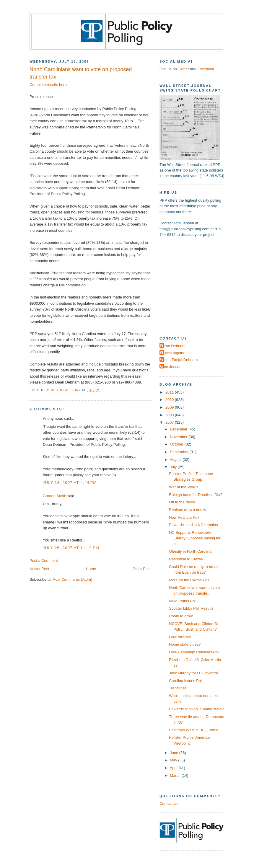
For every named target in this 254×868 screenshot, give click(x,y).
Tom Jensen (171, 367)
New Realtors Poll (184, 517)
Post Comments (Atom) (73, 579)
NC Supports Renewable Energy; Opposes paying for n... (195, 538)
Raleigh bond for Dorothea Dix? (196, 495)
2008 (170, 415)
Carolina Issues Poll (186, 681)
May (174, 760)
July (174, 467)
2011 (170, 392)
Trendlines (178, 688)
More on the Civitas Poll (189, 580)
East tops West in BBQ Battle (194, 730)
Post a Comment (44, 561)
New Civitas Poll (183, 601)
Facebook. (206, 69)
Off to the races (182, 502)
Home (91, 569)
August (176, 460)
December (179, 429)
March (176, 775)
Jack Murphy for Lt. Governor (194, 673)
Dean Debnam (173, 346)
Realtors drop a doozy (188, 510)
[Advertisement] (196, 286)
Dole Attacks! (180, 637)
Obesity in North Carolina (190, 551)
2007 (170, 422)
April (174, 768)
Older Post (142, 569)
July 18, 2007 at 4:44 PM (70, 483)
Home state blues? (185, 644)
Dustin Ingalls (172, 353)
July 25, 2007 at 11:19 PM (71, 548)
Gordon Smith (54, 496)
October (177, 444)
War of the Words (184, 487)
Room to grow (181, 616)
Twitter (183, 69)
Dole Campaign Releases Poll (194, 652)
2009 (170, 407)
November (179, 437)
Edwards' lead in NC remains (193, 525)
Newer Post (39, 569)
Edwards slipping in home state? (196, 709)
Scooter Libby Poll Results (191, 608)
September (180, 452)
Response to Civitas (186, 559)
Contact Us (169, 803)
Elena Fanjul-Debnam (179, 360)
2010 (170, 400)
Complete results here (48, 85)
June (174, 753)
